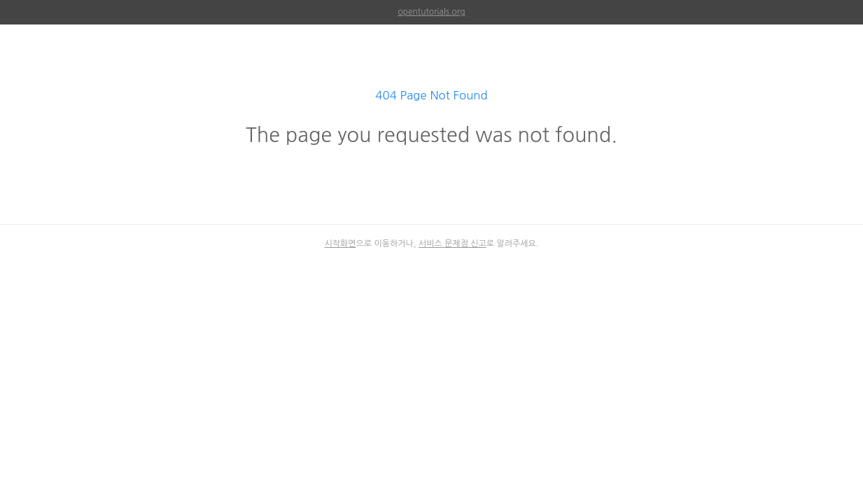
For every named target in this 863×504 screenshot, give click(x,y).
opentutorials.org (432, 12)
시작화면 (340, 244)
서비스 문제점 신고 (452, 244)
